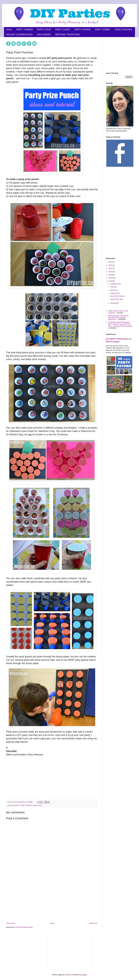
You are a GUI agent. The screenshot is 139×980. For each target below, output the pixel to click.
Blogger (84, 975)
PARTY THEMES (25, 30)
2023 (111, 265)
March (113, 290)
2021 (111, 272)
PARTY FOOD (44, 30)
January (113, 303)
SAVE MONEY (44, 35)
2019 (111, 278)
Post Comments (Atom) (24, 927)
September (115, 284)
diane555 (68, 975)
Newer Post (11, 923)
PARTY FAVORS (83, 30)
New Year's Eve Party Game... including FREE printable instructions (119, 318)
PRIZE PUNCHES (123, 30)
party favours (38, 805)
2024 (111, 262)
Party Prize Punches (117, 296)
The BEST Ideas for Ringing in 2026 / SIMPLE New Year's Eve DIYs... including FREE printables (120, 324)
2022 (111, 268)
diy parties (16, 805)
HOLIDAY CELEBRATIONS (19, 35)
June (112, 287)
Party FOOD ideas (117, 299)
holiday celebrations (26, 805)
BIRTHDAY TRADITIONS (67, 35)
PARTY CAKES (63, 30)
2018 (111, 281)
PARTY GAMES (103, 30)
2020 (111, 275)
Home (9, 30)
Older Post (93, 923)
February (114, 293)
